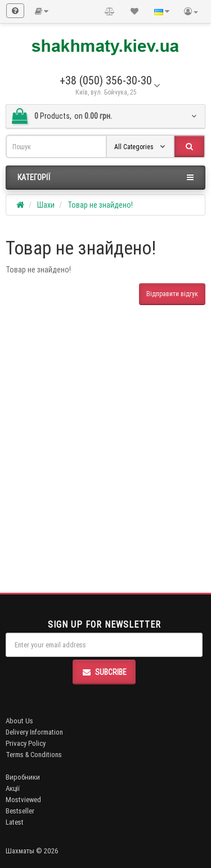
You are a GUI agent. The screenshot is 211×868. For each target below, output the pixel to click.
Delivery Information (34, 732)
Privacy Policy (26, 743)
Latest (15, 822)
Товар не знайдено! (100, 205)
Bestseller (20, 811)
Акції (13, 788)
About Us (19, 721)
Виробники (23, 777)
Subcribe (104, 672)
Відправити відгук (172, 294)
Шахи (46, 205)
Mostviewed (23, 800)
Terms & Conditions (34, 755)
